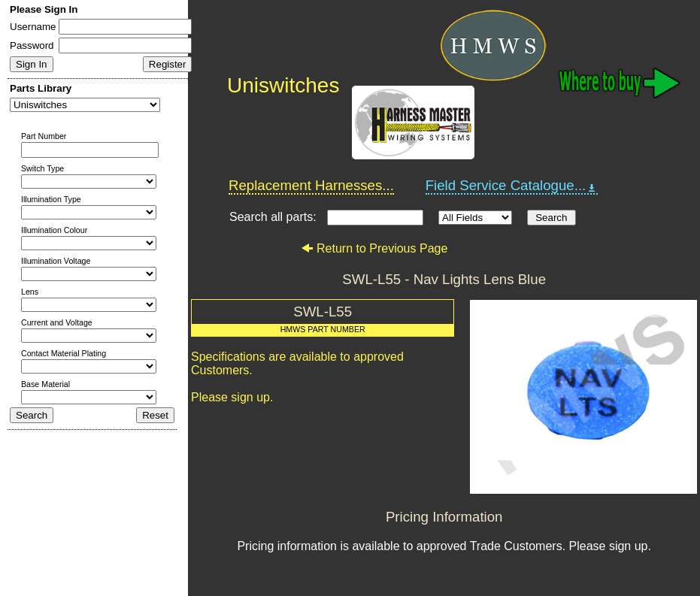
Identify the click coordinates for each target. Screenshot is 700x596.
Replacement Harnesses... (311, 185)
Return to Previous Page (374, 248)
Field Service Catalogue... (512, 186)
